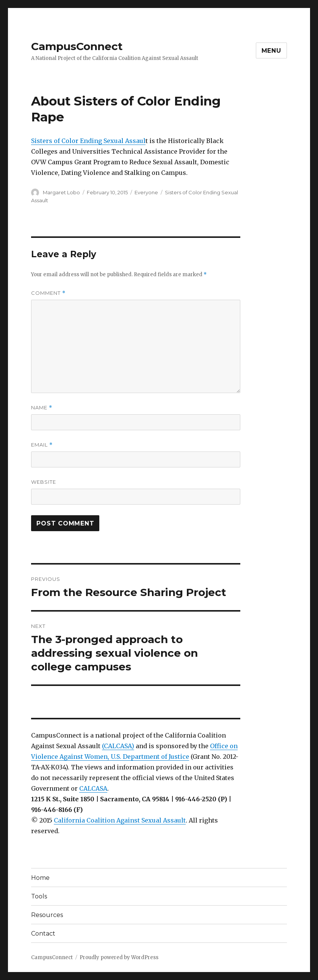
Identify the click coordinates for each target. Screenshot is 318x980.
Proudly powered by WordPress (119, 957)
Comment (48, 293)
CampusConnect (77, 46)
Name (42, 408)
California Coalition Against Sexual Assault (120, 820)
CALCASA (93, 788)
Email (42, 445)
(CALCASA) (118, 746)
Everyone (146, 192)
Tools (39, 896)
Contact (43, 934)
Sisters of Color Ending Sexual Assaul (88, 141)
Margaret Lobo (61, 192)
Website (44, 482)
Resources (47, 915)
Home (40, 878)
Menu (271, 51)
